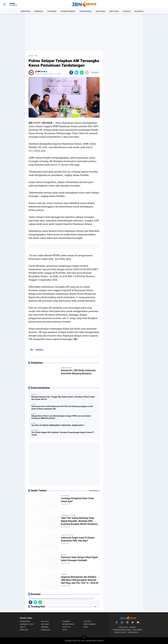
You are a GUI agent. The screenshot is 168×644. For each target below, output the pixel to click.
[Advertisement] (84, 33)
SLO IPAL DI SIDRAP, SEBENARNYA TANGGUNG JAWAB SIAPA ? (58, 425)
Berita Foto (45, 621)
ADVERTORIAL (86, 11)
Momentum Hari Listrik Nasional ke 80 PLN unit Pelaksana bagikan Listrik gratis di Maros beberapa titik (62, 408)
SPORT (65, 630)
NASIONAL (139, 11)
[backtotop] (84, 638)
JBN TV (23, 627)
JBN (31, 350)
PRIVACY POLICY (120, 632)
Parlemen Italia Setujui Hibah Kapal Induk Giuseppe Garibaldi (79, 559)
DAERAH (127, 11)
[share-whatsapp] (82, 73)
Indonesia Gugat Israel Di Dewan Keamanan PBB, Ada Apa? (78, 539)
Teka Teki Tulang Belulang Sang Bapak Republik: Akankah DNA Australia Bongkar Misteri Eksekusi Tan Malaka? (79, 521)
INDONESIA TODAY (69, 515)
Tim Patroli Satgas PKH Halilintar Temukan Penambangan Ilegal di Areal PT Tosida (63, 434)
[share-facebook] (71, 73)
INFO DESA (101, 11)
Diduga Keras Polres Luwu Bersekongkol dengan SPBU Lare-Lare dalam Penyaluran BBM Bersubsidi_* (61, 417)
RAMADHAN (46, 630)
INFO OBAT (114, 11)
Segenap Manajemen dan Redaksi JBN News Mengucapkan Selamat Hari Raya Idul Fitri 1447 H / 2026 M (80, 580)
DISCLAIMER (137, 630)
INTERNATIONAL (68, 624)
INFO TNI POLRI (68, 535)
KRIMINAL (39, 11)
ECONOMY (52, 11)
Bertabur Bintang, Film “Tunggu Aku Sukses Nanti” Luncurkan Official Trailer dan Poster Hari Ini (63, 398)
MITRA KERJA (133, 632)
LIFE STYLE (66, 627)
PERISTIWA (26, 11)
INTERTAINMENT (68, 11)
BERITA (65, 555)
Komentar (95, 72)
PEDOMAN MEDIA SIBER (122, 630)
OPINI (86, 627)
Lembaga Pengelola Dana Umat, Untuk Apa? (78, 500)
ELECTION (87, 621)
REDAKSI (132, 627)
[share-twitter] (76, 73)
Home (31, 56)
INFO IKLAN (123, 627)
